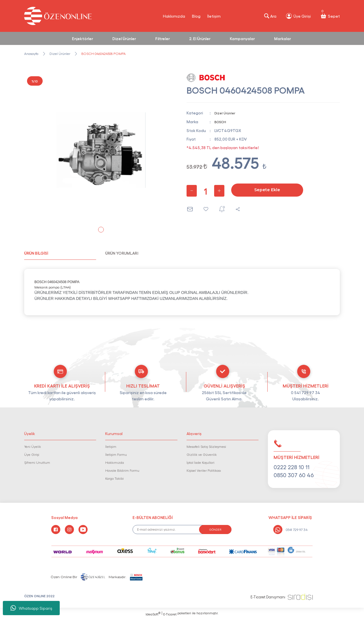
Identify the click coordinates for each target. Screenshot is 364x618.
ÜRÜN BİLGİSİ (36, 253)
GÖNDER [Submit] (215, 530)
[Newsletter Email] (182, 530)
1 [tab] (101, 230)
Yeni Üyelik (33, 446)
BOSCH (222, 121)
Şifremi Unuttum (37, 462)
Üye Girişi (32, 454)
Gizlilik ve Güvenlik (202, 454)
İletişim (214, 16)
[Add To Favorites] (206, 209)
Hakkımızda (174, 16)
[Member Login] (298, 16)
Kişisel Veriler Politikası (204, 470)
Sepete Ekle (267, 189)
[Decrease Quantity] (192, 190)
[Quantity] (205, 190)
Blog (196, 16)
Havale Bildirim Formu (122, 470)
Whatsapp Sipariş (31, 608)
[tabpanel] (101, 150)
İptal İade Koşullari (200, 462)
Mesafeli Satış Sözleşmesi (206, 446)
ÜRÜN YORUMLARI (122, 253)
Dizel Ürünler (226, 113)
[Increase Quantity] (219, 190)
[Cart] (330, 16)
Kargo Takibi (114, 478)
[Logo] (58, 16)
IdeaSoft (153, 614)
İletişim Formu (116, 454)
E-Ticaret (170, 614)
